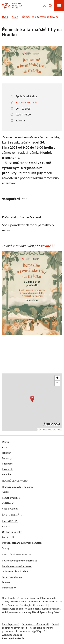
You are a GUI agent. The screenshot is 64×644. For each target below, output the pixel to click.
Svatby (6, 548)
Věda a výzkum (10, 508)
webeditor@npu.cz (12, 635)
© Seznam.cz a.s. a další (49, 430)
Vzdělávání (8, 503)
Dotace (6, 582)
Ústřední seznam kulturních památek (22, 543)
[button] (32, 399)
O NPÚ (6, 492)
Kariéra (6, 526)
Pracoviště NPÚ (10, 521)
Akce (5, 447)
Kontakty (7, 474)
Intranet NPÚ (9, 587)
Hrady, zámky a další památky (18, 487)
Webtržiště (48, 246)
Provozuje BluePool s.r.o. (15, 638)
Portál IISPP (8, 537)
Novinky (6, 453)
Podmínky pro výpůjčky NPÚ (31, 631)
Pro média (8, 469)
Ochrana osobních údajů (15, 571)
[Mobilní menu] (59, 6)
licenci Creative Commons (24, 601)
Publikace (7, 463)
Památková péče (11, 498)
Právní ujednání (11, 624)
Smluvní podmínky (12, 577)
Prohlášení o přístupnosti (35, 624)
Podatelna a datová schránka (17, 566)
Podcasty (7, 458)
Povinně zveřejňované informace (20, 560)
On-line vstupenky (12, 532)
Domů (5, 442)
